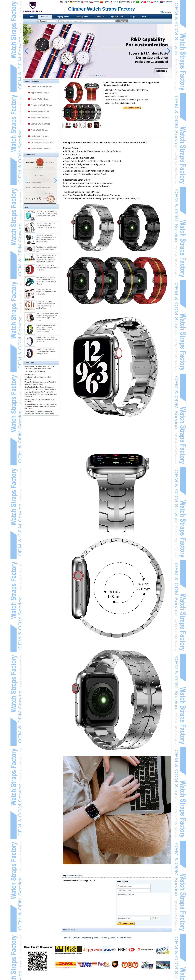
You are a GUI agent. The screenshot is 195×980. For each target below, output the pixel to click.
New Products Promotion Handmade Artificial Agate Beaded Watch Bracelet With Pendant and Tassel (41, 406)
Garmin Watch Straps (40, 124)
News (144, 17)
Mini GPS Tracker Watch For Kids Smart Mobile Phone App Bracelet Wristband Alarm (47, 214)
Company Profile (62, 17)
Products (45, 17)
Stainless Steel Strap (75, 876)
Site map (104, 938)
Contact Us (100, 17)
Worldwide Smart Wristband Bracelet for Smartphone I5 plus (46, 249)
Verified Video (167, 12)
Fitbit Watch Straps (39, 130)
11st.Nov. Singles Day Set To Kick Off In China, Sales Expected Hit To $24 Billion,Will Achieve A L (41, 394)
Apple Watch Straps (40, 93)
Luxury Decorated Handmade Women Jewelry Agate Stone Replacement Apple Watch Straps (47, 317)
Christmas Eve (30, 374)
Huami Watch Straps (40, 118)
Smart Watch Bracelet (40, 149)
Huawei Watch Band (40, 111)
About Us (67, 938)
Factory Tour (87, 938)
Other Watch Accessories (42, 143)
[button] (90, 76)
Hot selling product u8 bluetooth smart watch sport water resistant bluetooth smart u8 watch (46, 239)
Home (32, 17)
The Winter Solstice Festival (35, 371)
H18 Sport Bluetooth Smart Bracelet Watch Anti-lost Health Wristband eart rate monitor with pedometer (46, 259)
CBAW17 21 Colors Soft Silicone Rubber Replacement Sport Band (47, 268)
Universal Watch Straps (41, 86)
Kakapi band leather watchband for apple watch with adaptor (46, 292)
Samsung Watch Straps (41, 105)
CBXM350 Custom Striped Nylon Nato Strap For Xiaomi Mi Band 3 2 (47, 339)
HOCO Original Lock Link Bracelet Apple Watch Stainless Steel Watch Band (46, 226)
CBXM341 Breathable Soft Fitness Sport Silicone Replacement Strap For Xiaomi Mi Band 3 (46, 329)
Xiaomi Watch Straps (40, 99)
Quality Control (117, 17)
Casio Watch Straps (40, 136)
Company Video (82, 17)
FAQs (133, 17)
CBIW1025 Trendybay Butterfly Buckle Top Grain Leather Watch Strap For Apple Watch (46, 305)
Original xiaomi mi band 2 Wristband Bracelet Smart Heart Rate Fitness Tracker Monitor (46, 281)
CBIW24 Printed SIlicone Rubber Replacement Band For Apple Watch (46, 351)
